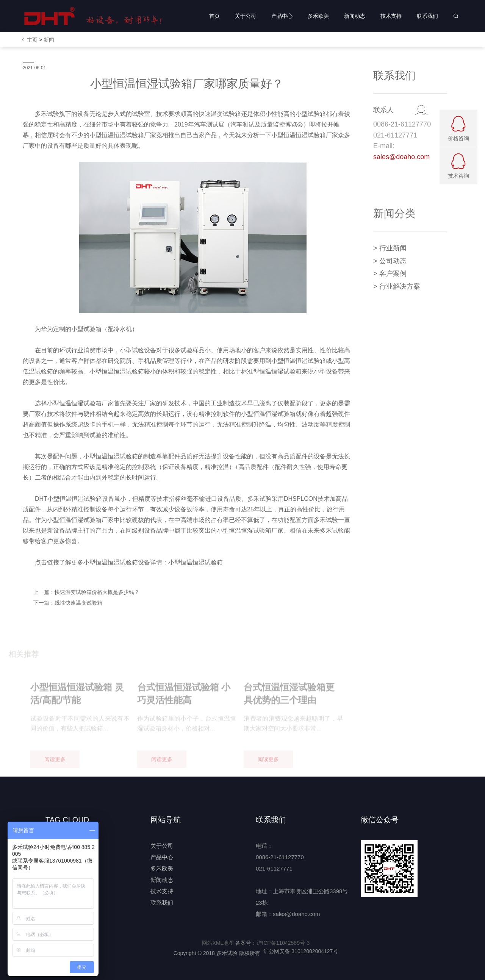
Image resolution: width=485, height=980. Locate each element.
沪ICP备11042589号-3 (283, 943)
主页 (32, 40)
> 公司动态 (390, 261)
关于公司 (246, 16)
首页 (214, 16)
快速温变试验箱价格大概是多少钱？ (97, 592)
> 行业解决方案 (397, 286)
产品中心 (282, 16)
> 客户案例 (390, 274)
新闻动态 (355, 16)
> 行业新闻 (390, 248)
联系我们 (427, 16)
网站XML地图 (218, 943)
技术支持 (391, 16)
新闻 (49, 40)
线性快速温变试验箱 (78, 603)
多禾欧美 (318, 16)
